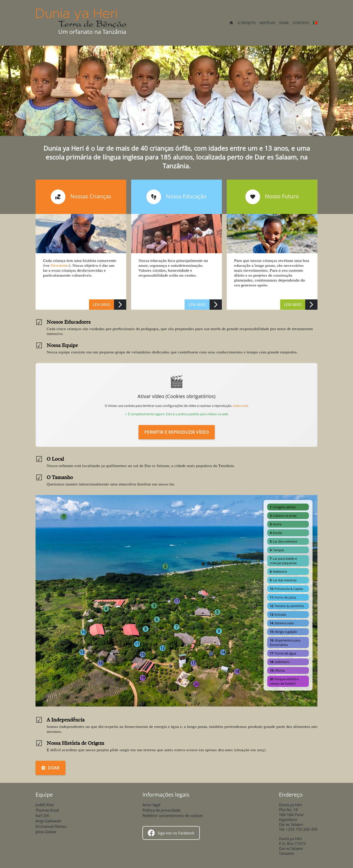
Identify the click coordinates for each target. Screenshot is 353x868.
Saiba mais (241, 406)
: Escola (276, 533)
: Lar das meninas (283, 580)
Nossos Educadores (69, 322)
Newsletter (60, 266)
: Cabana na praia (283, 516)
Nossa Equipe (62, 345)
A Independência (66, 720)
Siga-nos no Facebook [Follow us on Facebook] (171, 833)
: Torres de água (283, 653)
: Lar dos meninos (283, 541)
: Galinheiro (280, 662)
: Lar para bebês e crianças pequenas (283, 561)
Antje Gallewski (48, 821)
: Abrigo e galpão (283, 632)
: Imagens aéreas (283, 507)
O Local (55, 459)
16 (101, 663)
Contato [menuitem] (301, 23)
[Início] (81, 23)
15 (143, 654)
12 (163, 648)
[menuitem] (231, 23)
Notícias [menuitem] (267, 23)
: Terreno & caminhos (287, 606)
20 (196, 684)
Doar (50, 768)
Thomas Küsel (47, 810)
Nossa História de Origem (75, 743)
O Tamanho (60, 477)
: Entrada (278, 614)
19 (143, 678)
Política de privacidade (161, 810)
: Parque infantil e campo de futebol (284, 681)
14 (223, 652)
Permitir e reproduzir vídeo (177, 432)
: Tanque (277, 550)
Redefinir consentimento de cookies (173, 815)
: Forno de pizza (283, 597)
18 (237, 671)
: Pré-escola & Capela (286, 589)
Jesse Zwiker (46, 832)
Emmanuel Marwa (51, 826)
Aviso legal (151, 805)
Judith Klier (45, 805)
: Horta (276, 524)
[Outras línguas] (315, 23)
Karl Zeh (43, 815)
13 (82, 652)
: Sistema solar (282, 623)
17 (193, 663)
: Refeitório (278, 572)
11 (137, 644)
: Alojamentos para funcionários (285, 642)
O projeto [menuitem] (247, 23)
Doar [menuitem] (284, 23)
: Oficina (277, 670)
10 (84, 632)
